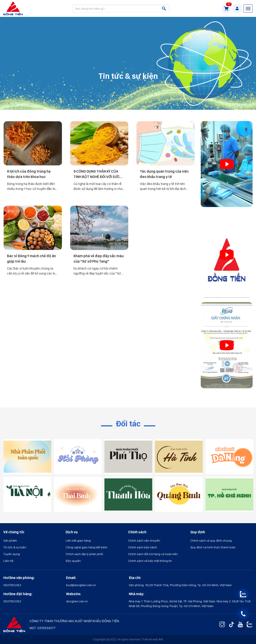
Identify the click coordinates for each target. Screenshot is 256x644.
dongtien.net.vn (77, 601)
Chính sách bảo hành (143, 547)
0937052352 (12, 585)
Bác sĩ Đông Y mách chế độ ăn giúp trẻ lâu (31, 259)
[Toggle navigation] (248, 8)
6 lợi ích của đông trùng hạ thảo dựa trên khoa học (29, 174)
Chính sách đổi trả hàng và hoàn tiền (153, 554)
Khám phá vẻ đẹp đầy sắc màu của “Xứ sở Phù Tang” (99, 259)
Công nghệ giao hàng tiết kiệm (86, 547)
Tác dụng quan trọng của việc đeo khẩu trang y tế (164, 174)
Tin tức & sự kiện (15, 547)
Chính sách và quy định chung (211, 540)
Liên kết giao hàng (78, 540)
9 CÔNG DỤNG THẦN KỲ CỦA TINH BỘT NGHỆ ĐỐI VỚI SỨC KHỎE (97, 174)
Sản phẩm (10, 540)
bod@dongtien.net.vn (81, 585)
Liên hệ (8, 561)
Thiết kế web (150, 639)
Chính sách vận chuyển (144, 540)
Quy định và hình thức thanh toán (213, 547)
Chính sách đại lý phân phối (84, 554)
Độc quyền (73, 561)
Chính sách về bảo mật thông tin (150, 561)
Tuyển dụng (12, 554)
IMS (161, 639)
